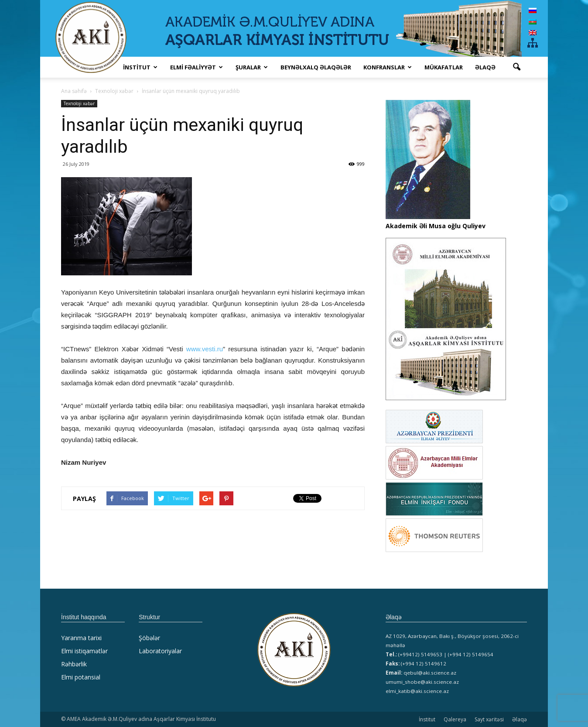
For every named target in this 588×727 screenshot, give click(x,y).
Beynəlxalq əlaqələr (316, 67)
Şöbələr (149, 638)
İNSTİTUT (140, 67)
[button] (516, 67)
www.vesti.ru (205, 349)
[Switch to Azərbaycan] (533, 21)
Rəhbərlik (74, 664)
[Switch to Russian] (533, 10)
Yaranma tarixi (81, 638)
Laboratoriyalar (160, 651)
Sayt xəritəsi (489, 719)
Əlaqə (485, 67)
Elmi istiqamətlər (84, 651)
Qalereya (455, 719)
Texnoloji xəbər (79, 103)
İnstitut (427, 719)
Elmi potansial (81, 677)
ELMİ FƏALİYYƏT (197, 67)
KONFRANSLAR (388, 67)
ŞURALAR (252, 67)
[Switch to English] (533, 33)
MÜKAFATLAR (444, 67)
